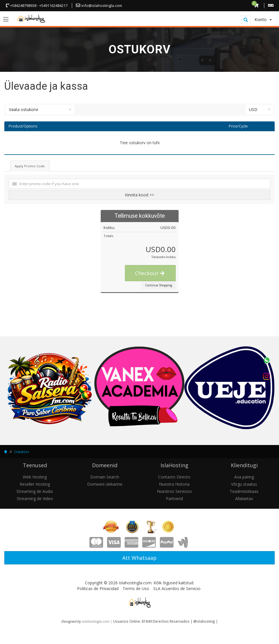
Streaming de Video (35, 499)
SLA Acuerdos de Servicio (177, 588)
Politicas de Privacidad (98, 588)
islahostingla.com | (97, 621)
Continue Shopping (159, 285)
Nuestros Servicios (174, 491)
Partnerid (174, 499)
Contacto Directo (174, 477)
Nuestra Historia (174, 484)
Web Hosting (35, 477)
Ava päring (244, 477)
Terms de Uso (136, 588)
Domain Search (105, 477)
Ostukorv (22, 452)
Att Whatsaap (139, 558)
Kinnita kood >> (139, 195)
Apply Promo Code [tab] (30, 166)
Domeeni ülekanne (105, 484)
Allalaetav (244, 499)
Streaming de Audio (35, 491)
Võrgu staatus (244, 484)
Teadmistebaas (244, 491)
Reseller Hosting (35, 484)
